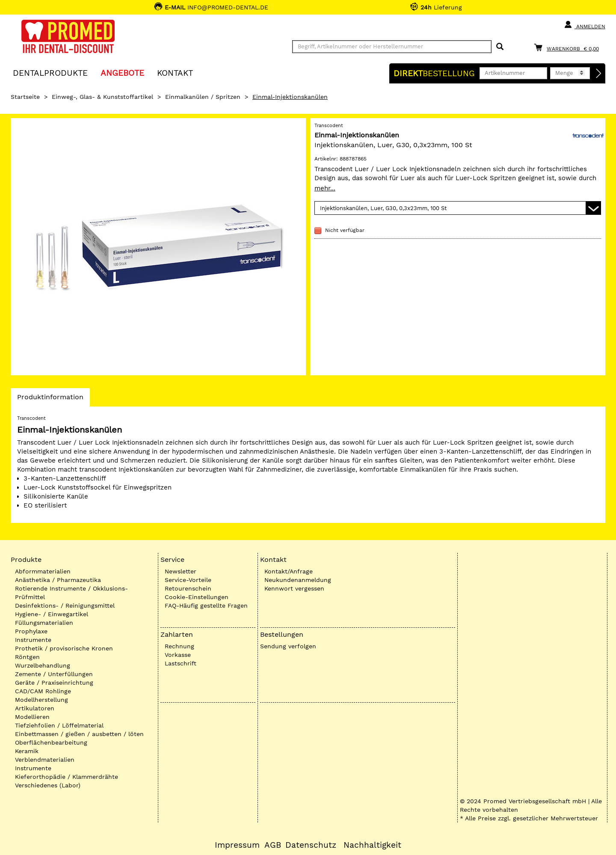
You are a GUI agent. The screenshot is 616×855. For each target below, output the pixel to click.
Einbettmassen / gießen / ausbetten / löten (79, 734)
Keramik (27, 751)
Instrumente (33, 640)
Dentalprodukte (50, 73)
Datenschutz (311, 845)
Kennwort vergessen (294, 588)
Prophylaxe (31, 631)
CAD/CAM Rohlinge (43, 691)
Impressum (237, 845)
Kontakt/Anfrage (289, 571)
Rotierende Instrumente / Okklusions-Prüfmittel (71, 593)
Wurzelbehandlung (43, 665)
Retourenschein (188, 588)
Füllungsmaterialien (44, 623)
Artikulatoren (35, 708)
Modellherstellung (41, 700)
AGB (273, 845)
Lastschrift (181, 663)
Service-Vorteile (188, 580)
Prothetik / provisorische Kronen (64, 648)
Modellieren (32, 717)
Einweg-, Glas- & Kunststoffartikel (102, 97)
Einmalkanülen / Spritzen (203, 97)
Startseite (25, 97)
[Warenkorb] (569, 47)
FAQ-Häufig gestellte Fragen (206, 606)
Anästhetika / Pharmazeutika (58, 580)
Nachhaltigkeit (372, 845)
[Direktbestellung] (599, 74)
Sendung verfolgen (288, 646)
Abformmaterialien (43, 571)
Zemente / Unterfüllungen (54, 674)
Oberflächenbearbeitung (51, 742)
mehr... (325, 188)
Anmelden (585, 25)
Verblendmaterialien (45, 760)
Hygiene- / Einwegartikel (52, 614)
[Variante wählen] (458, 208)
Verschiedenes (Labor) (48, 785)
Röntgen (27, 657)
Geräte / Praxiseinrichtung (54, 683)
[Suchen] (500, 47)
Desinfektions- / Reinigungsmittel (65, 606)
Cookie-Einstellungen (197, 597)
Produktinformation (50, 399)
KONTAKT (175, 73)
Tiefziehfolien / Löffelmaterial (59, 725)
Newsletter (181, 571)
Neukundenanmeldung (298, 580)
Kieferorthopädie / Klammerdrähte (67, 777)
